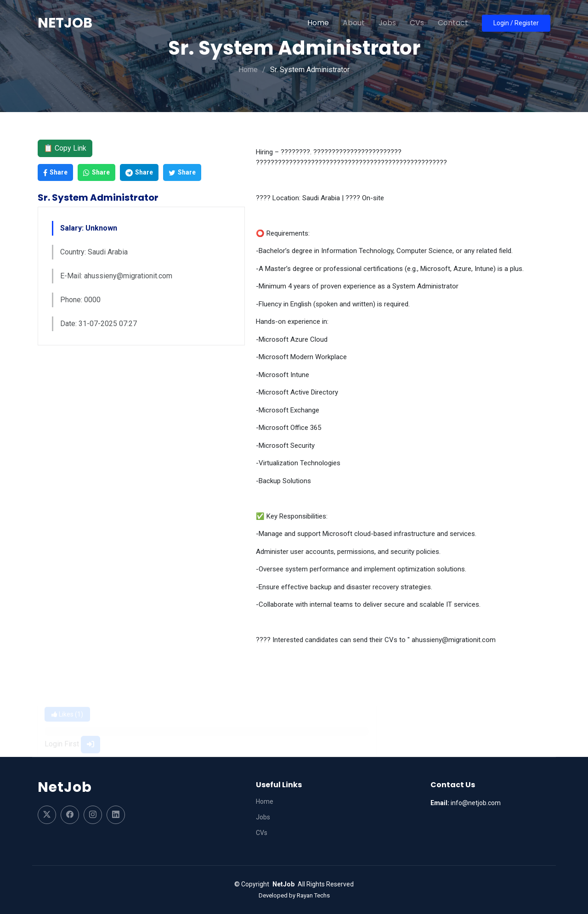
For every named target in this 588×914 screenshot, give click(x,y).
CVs (417, 23)
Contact (453, 23)
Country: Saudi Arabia (94, 252)
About (354, 23)
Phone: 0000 (80, 300)
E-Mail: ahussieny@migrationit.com (116, 276)
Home (318, 23)
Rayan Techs (313, 895)
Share (55, 172)
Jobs (387, 23)
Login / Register (516, 23)
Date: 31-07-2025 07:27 (99, 324)
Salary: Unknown (89, 228)
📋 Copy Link (65, 148)
